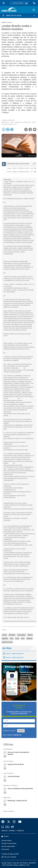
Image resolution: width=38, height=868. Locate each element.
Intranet (5, 836)
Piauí (12, 639)
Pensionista (5, 849)
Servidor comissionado (9, 843)
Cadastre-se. (17, 735)
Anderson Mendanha (8, 120)
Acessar (21, 731)
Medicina (5, 639)
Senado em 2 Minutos (10, 785)
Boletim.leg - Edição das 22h (17, 801)
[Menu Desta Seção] (19, 16)
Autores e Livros (7, 642)
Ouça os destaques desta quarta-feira (20, 789)
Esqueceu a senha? (9, 731)
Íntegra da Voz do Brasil (16, 764)
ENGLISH (5, 831)
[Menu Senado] (4, 3)
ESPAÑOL (12, 831)
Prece (17, 639)
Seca (23, 639)
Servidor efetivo (7, 841)
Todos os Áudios (10, 811)
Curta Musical (7, 749)
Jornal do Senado (14, 776)
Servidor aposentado (8, 846)
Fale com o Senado (9, 857)
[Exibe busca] (34, 10)
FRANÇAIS (20, 831)
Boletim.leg (7, 798)
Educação (12, 635)
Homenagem (21, 635)
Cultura (4, 635)
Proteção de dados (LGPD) (10, 854)
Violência (29, 639)
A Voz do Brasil (8, 761)
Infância (30, 635)
